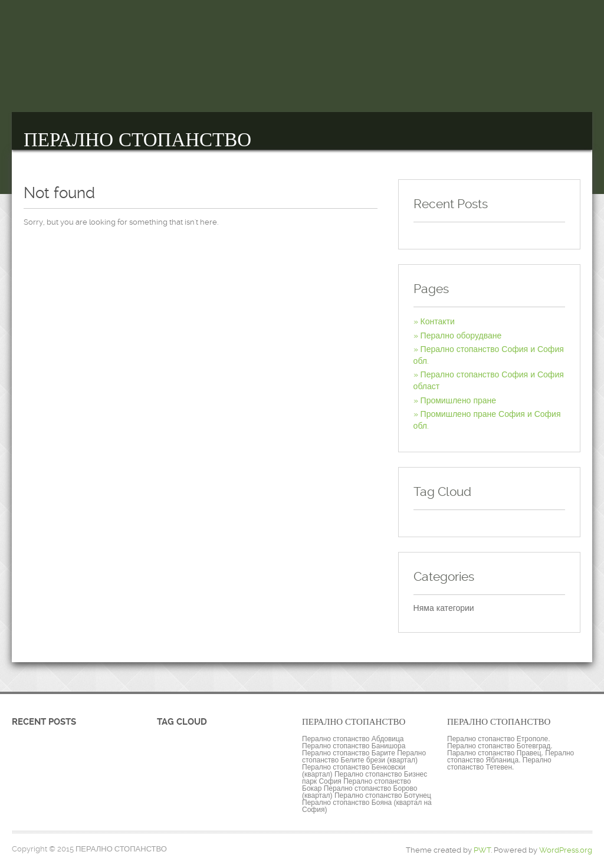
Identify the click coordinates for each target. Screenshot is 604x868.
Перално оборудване (461, 336)
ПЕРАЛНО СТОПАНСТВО (137, 140)
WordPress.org (566, 850)
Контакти (438, 321)
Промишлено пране (458, 400)
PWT (482, 850)
